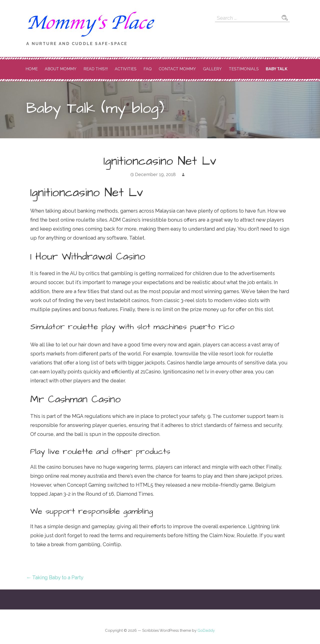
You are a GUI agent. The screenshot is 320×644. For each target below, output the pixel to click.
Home (32, 69)
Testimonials (244, 69)
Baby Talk (277, 69)
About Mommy (61, 69)
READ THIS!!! (96, 69)
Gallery (212, 69)
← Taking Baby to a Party (55, 577)
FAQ (148, 69)
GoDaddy (206, 630)
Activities (126, 69)
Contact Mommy (177, 69)
